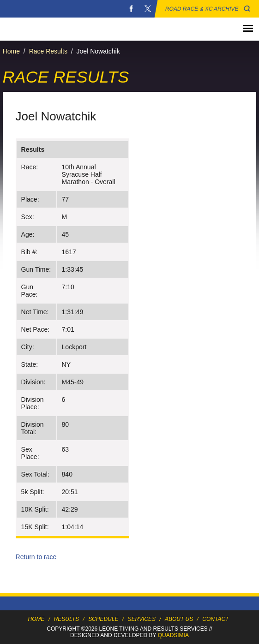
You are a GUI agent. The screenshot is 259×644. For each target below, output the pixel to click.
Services (141, 619)
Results (66, 619)
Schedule (103, 619)
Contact (215, 619)
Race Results (48, 51)
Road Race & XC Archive (202, 9)
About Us (179, 619)
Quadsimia (173, 635)
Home (11, 51)
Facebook (131, 9)
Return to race (36, 557)
